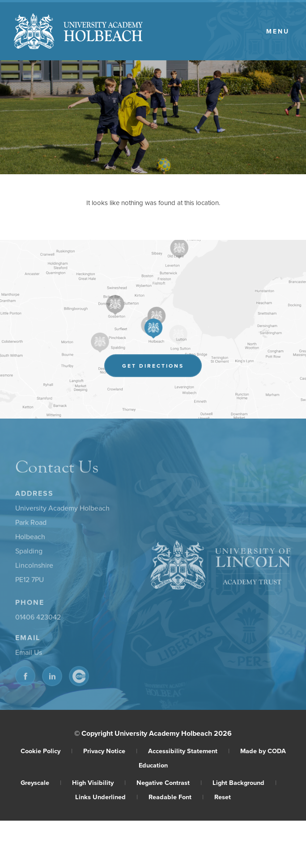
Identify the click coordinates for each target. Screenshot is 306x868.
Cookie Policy (47, 751)
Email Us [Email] (29, 654)
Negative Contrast (169, 782)
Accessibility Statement (189, 751)
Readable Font (176, 797)
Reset (223, 797)
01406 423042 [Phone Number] (38, 618)
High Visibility (99, 782)
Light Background (244, 782)
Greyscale (41, 782)
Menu (278, 31)
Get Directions (162, 367)
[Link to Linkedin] (52, 677)
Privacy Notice (110, 751)
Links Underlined (106, 797)
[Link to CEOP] (79, 677)
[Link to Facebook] (25, 677)
